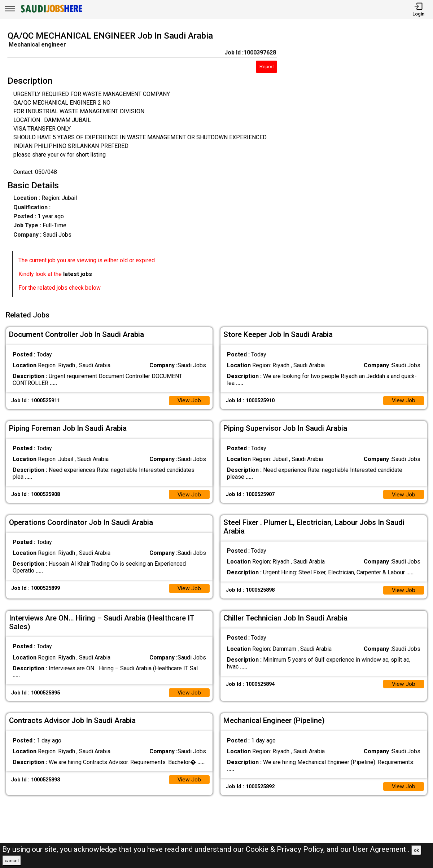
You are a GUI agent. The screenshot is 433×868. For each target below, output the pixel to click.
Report (267, 67)
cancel (12, 861)
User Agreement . (381, 849)
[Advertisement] (361, 166)
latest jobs (78, 274)
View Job (189, 399)
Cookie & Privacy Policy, (286, 849)
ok (416, 850)
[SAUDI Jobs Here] (51, 12)
